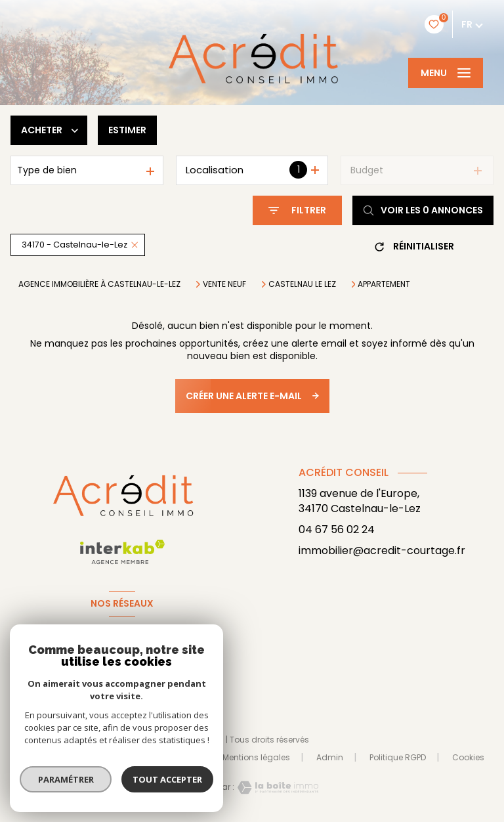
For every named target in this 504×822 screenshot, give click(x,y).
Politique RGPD (398, 757)
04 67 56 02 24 (337, 530)
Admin (330, 757)
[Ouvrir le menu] (446, 73)
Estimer (127, 130)
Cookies (468, 758)
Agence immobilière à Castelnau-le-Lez (99, 284)
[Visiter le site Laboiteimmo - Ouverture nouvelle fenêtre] (276, 788)
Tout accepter (167, 779)
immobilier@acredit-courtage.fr (382, 551)
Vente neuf (224, 284)
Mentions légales (256, 757)
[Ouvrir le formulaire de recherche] (297, 210)
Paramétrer (66, 779)
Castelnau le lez (302, 284)
